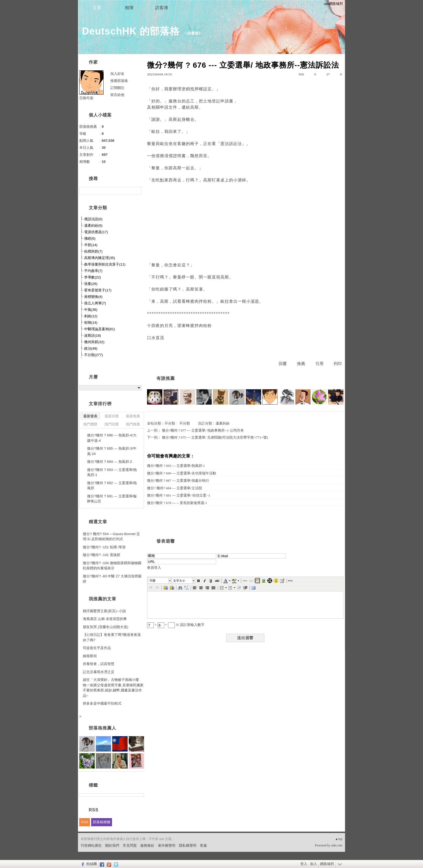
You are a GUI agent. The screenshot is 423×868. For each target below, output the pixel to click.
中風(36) (91, 310)
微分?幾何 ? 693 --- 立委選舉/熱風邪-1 (176, 466)
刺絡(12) (91, 316)
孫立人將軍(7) (95, 303)
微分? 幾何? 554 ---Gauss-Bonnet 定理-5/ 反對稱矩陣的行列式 (111, 537)
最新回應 (112, 416)
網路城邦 (327, 864)
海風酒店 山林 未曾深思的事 (105, 619)
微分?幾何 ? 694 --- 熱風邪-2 (110, 462)
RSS (85, 822)
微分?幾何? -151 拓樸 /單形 (104, 547)
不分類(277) (93, 355)
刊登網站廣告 (91, 845)
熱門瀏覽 (90, 424)
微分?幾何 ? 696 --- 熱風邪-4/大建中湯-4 (112, 438)
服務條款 (147, 845)
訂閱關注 (117, 88)
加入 (313, 864)
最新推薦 (133, 416)
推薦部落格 (119, 81)
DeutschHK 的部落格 (131, 31)
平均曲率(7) (93, 271)
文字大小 (179, 581)
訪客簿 (162, 8)
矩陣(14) (91, 323)
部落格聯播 (102, 822)
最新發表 (90, 416)
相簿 (129, 8)
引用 (319, 364)
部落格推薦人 (103, 728)
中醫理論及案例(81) (100, 329)
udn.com (337, 845)
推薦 (301, 364)
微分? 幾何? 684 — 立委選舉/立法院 (175, 488)
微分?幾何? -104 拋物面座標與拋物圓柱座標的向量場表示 (112, 566)
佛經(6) (90, 238)
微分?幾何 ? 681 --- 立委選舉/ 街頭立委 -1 (179, 495)
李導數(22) (93, 277)
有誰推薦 (166, 378)
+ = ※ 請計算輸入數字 (176, 625)
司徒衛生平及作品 (97, 648)
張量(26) (91, 284)
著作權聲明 (167, 845)
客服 (203, 845)
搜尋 (137, 191)
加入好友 (117, 74)
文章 (97, 8)
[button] (160, 581)
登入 (304, 864)
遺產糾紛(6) (93, 225)
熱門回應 (112, 424)
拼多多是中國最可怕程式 (102, 703)
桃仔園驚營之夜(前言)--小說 (104, 611)
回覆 (283, 364)
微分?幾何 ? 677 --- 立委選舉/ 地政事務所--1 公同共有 (203, 430)
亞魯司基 (86, 98)
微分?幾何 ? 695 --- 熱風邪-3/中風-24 (112, 451)
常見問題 (130, 845)
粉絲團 (92, 864)
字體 (152, 581)
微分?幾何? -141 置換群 (102, 555)
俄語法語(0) (93, 219)
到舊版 (193, 33)
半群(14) (91, 245)
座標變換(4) (93, 297)
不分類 (170, 423)
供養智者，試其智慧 (99, 664)
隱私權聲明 (188, 845)
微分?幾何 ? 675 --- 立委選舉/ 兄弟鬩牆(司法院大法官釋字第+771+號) (215, 437)
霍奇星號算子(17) (98, 290)
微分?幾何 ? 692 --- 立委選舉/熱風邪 (112, 486)
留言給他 (117, 95)
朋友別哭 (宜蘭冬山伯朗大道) (105, 627)
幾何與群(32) (94, 342)
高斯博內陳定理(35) (100, 258)
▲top (339, 839)
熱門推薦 (133, 424)
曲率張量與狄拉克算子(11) (105, 264)
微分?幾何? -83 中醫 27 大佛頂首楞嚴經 (112, 579)
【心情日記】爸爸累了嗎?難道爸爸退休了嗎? (112, 637)
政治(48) (91, 348)
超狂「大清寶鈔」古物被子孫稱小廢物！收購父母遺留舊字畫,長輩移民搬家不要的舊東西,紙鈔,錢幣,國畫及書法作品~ (113, 688)
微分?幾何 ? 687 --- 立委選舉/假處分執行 (178, 480)
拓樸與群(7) (93, 251)
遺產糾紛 (223, 423)
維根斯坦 (90, 656)
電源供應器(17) (96, 232)
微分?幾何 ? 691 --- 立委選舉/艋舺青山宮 (112, 499)
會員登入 (154, 568)
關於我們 (112, 845)
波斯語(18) (93, 335)
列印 (338, 364)
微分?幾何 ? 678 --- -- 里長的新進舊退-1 (177, 503)
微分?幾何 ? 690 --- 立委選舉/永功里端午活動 (182, 473)
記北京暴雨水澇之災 (99, 672)
